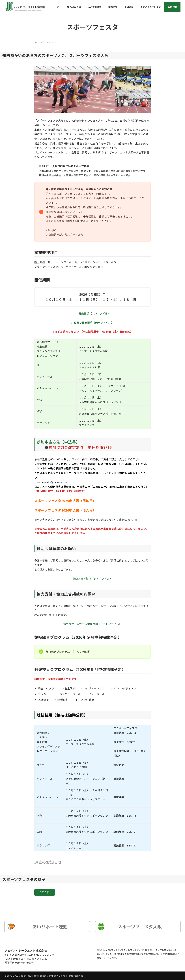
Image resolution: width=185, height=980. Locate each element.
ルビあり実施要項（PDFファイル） (93, 322)
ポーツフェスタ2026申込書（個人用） (67, 510)
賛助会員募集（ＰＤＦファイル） (93, 578)
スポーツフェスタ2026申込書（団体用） (64, 501)
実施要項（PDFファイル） (94, 313)
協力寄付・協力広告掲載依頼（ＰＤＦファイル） (92, 624)
